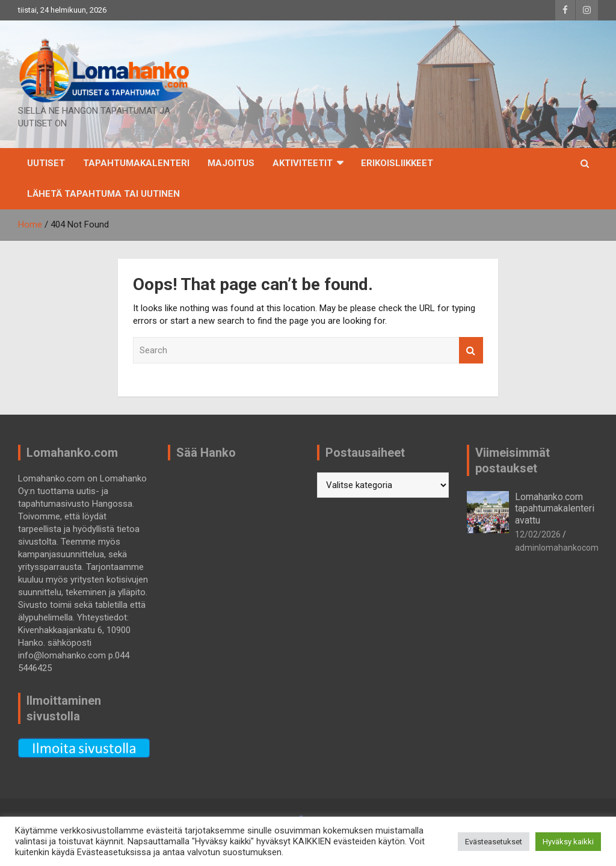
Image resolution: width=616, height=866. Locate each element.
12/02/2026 (538, 534)
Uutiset (46, 163)
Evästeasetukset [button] (494, 842)
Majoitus (231, 163)
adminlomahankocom (557, 548)
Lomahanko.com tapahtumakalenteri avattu (555, 508)
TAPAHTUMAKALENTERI (136, 163)
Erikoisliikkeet (397, 163)
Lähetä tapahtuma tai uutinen (103, 194)
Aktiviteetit (303, 163)
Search (471, 351)
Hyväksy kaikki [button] (568, 842)
